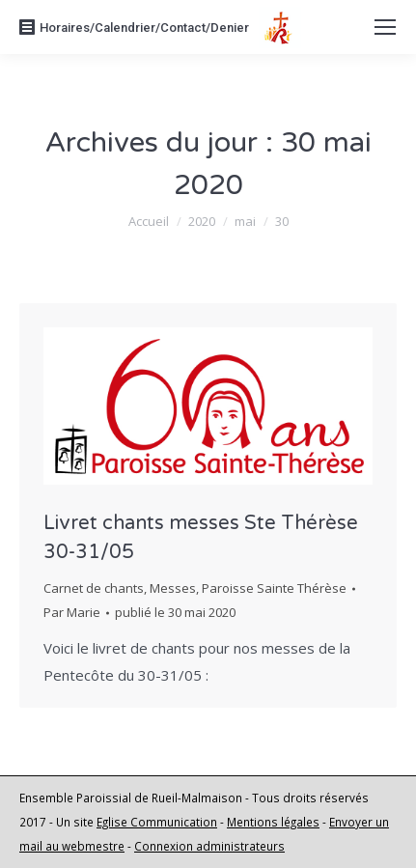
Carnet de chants (94, 588)
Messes (173, 588)
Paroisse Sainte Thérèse (274, 588)
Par (72, 612)
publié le (175, 612)
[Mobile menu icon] (385, 27)
